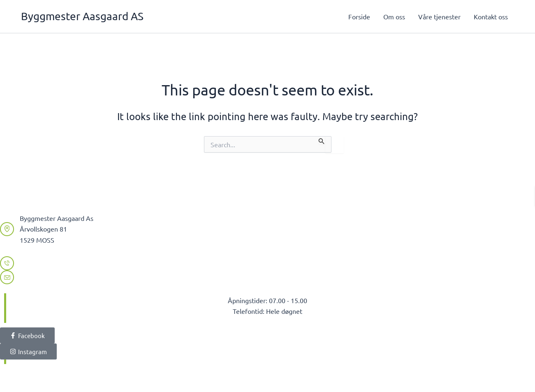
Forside (359, 16)
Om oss (394, 16)
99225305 (35, 263)
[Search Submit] (322, 140)
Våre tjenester (439, 16)
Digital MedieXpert (147, 376)
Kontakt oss (491, 16)
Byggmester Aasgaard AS (82, 16)
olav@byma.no (41, 277)
